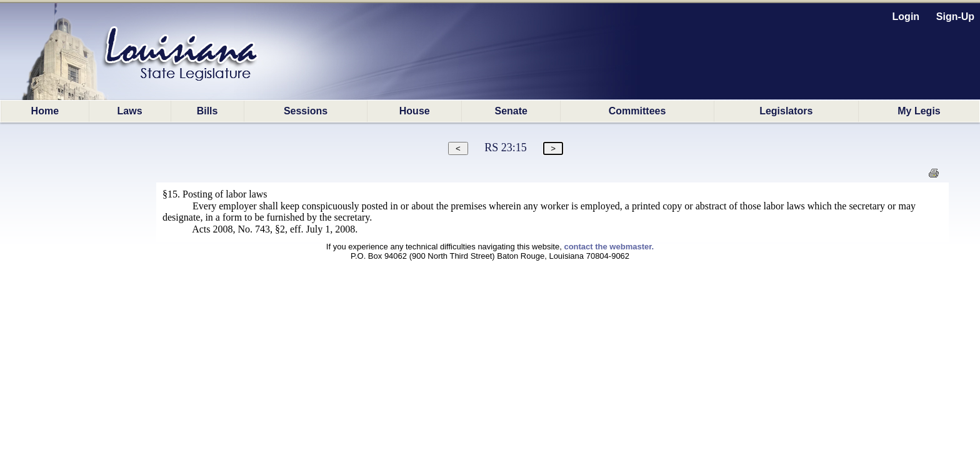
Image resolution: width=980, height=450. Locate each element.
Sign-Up (955, 17)
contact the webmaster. (609, 247)
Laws (130, 111)
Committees (637, 111)
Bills (207, 111)
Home (45, 111)
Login (906, 17)
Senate (511, 111)
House (415, 111)
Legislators (786, 111)
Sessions (306, 111)
